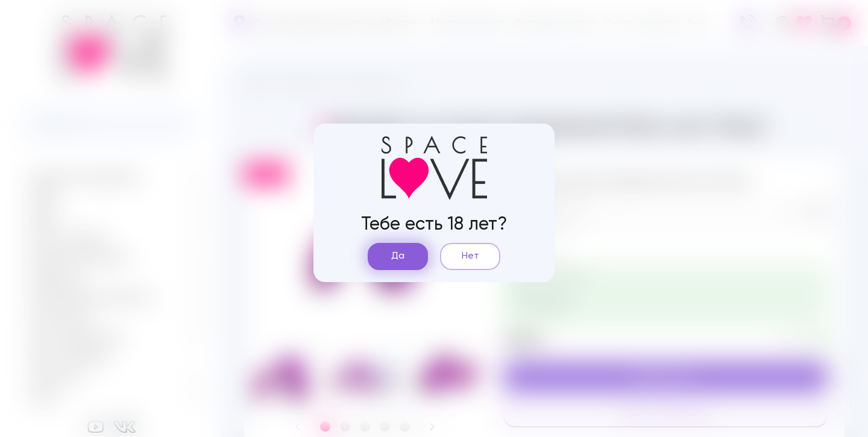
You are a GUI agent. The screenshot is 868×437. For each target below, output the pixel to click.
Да (398, 256)
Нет (470, 256)
